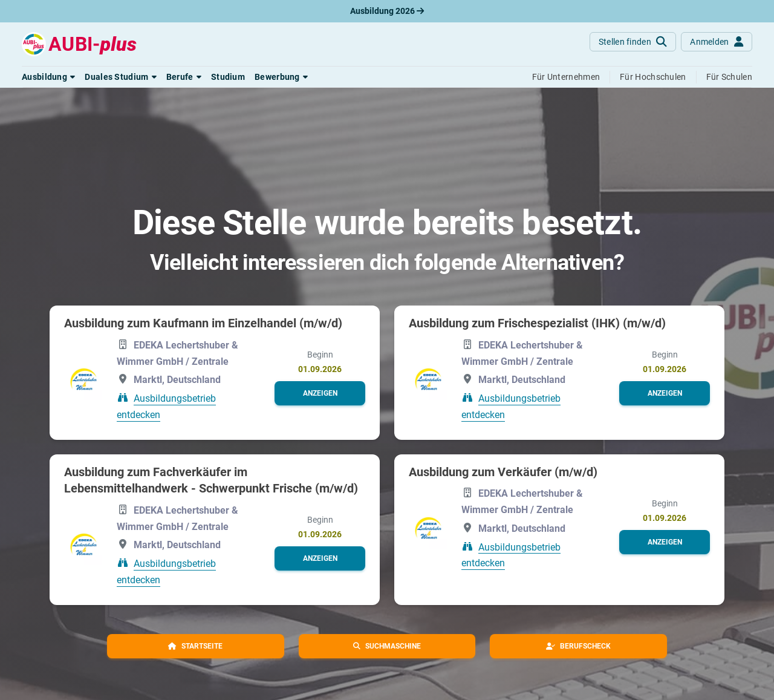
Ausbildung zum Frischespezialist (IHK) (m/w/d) (537, 323)
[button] (48, 77)
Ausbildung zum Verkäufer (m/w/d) (503, 472)
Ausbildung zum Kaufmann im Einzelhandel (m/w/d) (203, 323)
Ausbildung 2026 (387, 11)
